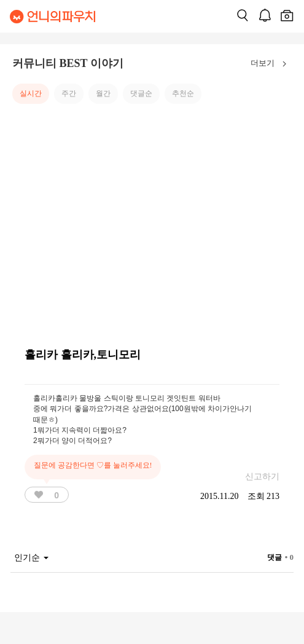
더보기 (271, 64)
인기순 (31, 558)
